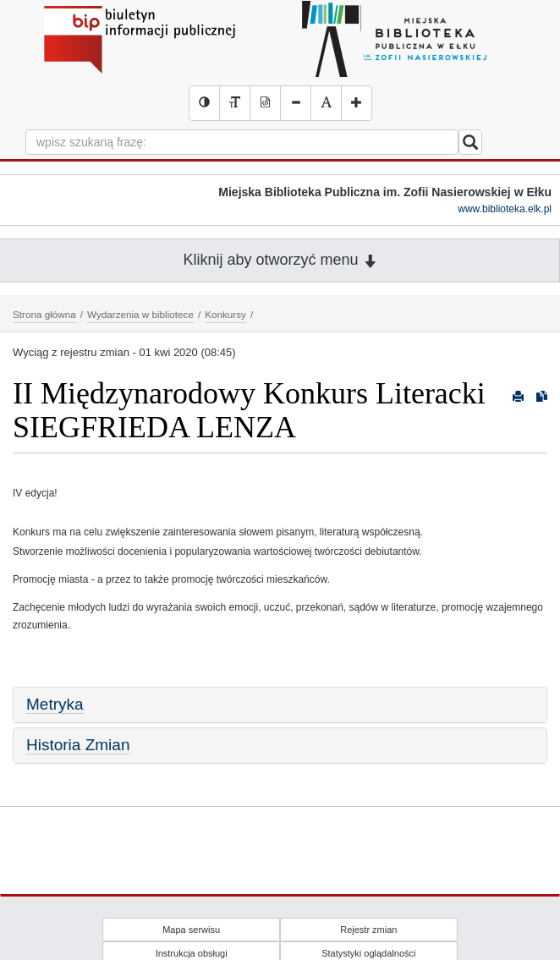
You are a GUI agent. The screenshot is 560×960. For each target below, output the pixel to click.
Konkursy (225, 314)
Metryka (55, 704)
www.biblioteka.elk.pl (505, 209)
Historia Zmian (78, 745)
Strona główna (44, 314)
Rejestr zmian (368, 930)
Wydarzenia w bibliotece (140, 314)
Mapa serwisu (191, 930)
